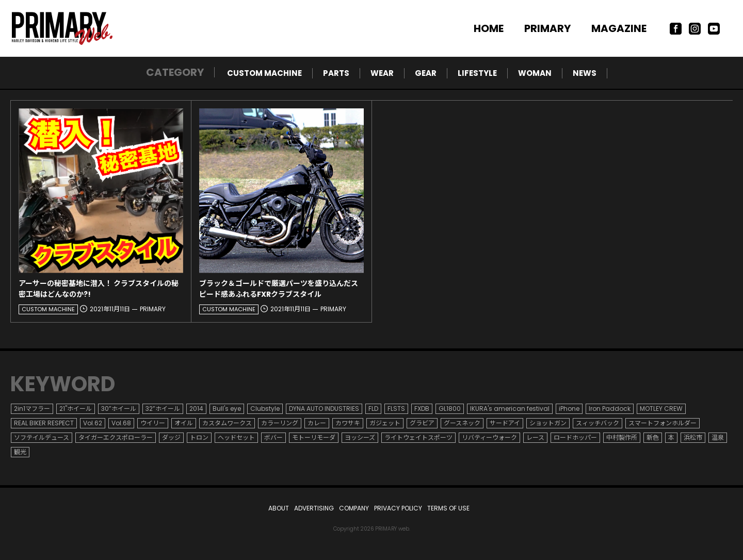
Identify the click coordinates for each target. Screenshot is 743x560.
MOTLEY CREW (661, 409)
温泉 (718, 437)
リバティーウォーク (489, 437)
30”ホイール (119, 409)
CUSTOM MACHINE (264, 73)
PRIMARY (547, 28)
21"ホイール (76, 409)
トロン (199, 437)
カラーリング (280, 423)
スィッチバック (597, 423)
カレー (317, 423)
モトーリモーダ (314, 437)
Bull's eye (227, 409)
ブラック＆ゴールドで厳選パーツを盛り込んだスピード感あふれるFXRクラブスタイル (279, 289)
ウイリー (153, 423)
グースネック (462, 423)
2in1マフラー (32, 409)
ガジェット (385, 423)
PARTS (336, 73)
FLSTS (396, 409)
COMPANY (354, 508)
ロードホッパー (575, 437)
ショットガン (548, 423)
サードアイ (505, 423)
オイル (184, 423)
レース (535, 437)
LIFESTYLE (477, 73)
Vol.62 (93, 423)
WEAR (382, 73)
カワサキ (348, 423)
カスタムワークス (227, 423)
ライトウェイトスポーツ (418, 437)
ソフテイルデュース (42, 437)
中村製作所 (622, 437)
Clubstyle (265, 409)
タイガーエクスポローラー (116, 437)
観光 (20, 452)
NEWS (585, 73)
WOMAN (535, 73)
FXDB (422, 409)
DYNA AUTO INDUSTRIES (324, 409)
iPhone (569, 409)
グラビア (422, 423)
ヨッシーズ (360, 437)
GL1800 (450, 409)
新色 (653, 437)
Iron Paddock (610, 409)
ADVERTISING (314, 508)
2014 (196, 409)
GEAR (426, 73)
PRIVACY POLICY (398, 508)
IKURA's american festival (510, 409)
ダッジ (171, 437)
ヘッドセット (236, 437)
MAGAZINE (619, 28)
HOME (489, 28)
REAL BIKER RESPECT (44, 423)
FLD (373, 409)
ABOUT (279, 508)
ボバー (273, 437)
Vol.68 (121, 423)
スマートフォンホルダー (663, 423)
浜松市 (693, 437)
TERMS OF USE (448, 508)
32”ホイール (163, 409)
